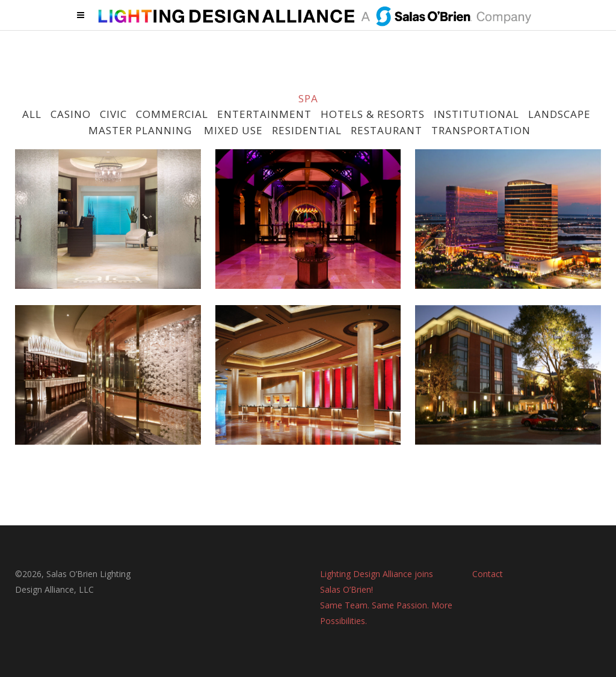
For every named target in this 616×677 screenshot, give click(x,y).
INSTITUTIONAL (476, 114)
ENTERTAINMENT (264, 114)
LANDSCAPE (559, 114)
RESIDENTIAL (307, 130)
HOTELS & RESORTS (373, 114)
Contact (488, 574)
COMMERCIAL (172, 114)
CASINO (71, 114)
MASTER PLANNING (140, 130)
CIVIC (113, 114)
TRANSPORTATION (481, 130)
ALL (32, 114)
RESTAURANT (387, 130)
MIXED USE (232, 130)
